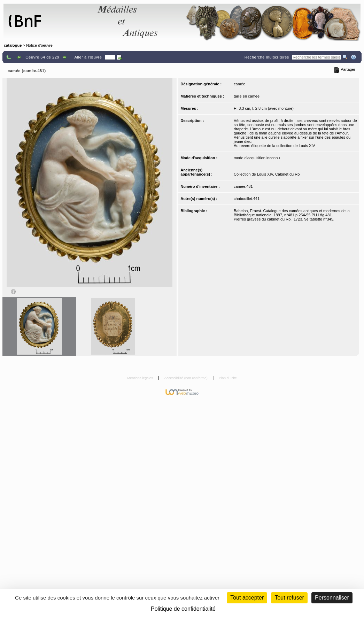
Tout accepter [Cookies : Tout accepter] (247, 598)
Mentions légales (141, 378)
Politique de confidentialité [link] (183, 609)
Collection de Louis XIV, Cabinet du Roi (267, 174)
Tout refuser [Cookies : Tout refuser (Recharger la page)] (289, 598)
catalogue (13, 45)
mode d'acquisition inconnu (257, 158)
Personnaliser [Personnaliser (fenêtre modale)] (332, 598)
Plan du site (228, 378)
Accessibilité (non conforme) (187, 378)
